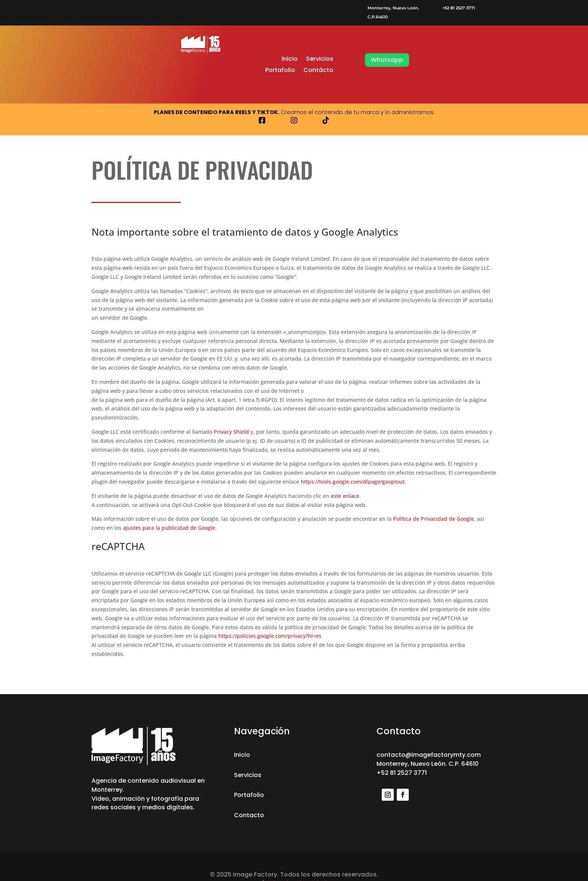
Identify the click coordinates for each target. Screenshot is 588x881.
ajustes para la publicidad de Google (169, 528)
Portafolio (280, 71)
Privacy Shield (231, 432)
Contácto (318, 71)
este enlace (345, 496)
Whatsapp (387, 60)
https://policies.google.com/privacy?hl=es (270, 636)
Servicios (320, 60)
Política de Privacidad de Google (433, 519)
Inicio (290, 60)
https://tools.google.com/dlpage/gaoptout (353, 482)
